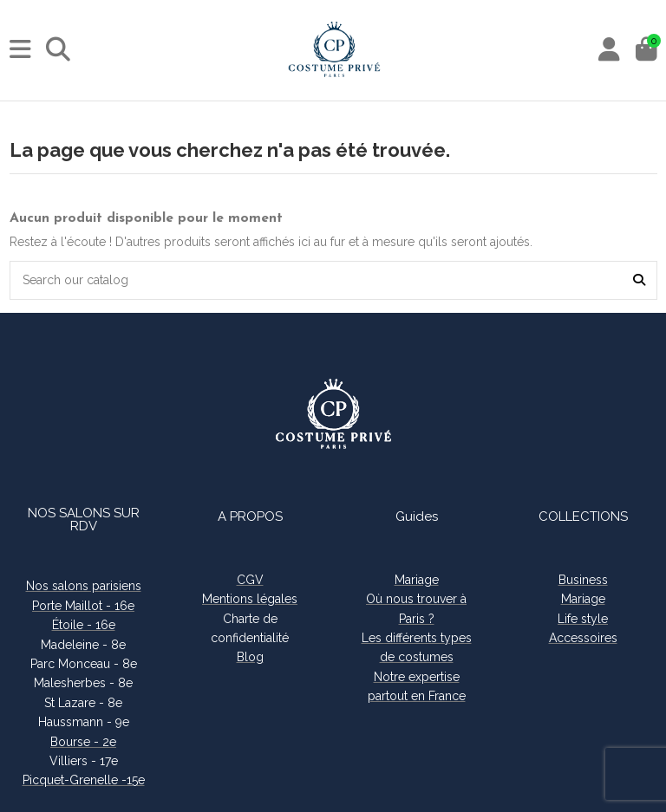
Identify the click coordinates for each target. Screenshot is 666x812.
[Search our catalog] (639, 280)
